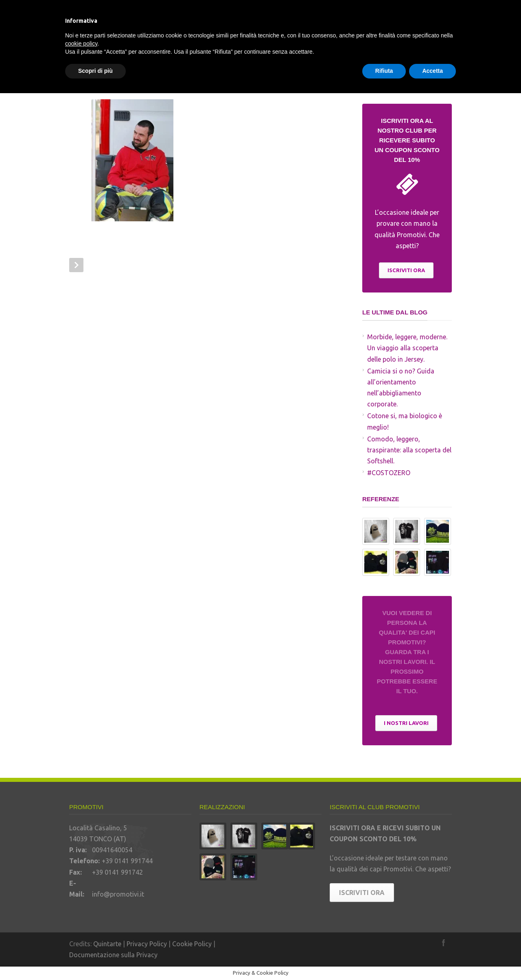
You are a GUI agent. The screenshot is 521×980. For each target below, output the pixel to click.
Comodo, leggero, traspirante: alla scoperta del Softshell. (409, 450)
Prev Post (76, 265)
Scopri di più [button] (95, 71)
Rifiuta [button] (384, 71)
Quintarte (107, 944)
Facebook (444, 943)
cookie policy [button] (81, 44)
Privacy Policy (147, 944)
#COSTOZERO (389, 473)
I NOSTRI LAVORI (406, 723)
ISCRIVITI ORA (406, 270)
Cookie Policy (192, 944)
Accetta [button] (432, 71)
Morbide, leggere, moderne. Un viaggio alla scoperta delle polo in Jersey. (407, 348)
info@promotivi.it (118, 894)
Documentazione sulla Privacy (113, 955)
